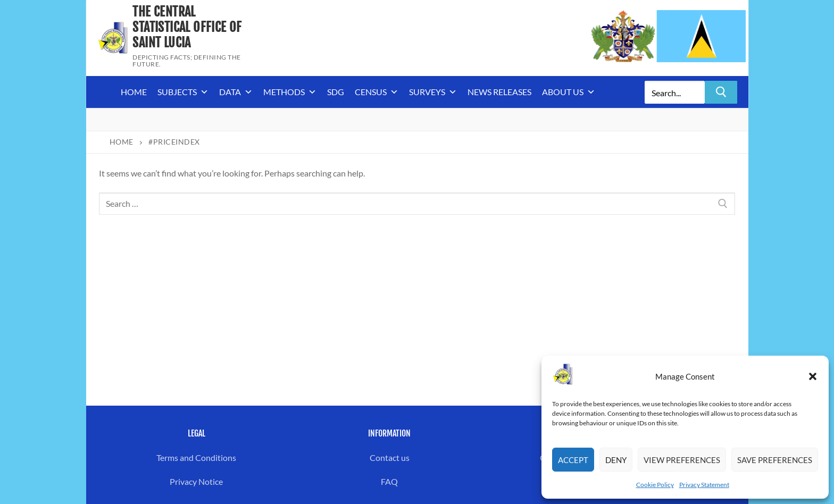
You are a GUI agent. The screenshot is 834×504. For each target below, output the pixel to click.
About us (569, 92)
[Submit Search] (721, 92)
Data (236, 92)
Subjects (183, 92)
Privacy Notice (196, 481)
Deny (616, 460)
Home (134, 92)
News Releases (499, 92)
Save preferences (775, 460)
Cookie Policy (655, 485)
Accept (573, 460)
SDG (336, 92)
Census (377, 92)
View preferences (682, 460)
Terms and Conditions (196, 457)
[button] (813, 376)
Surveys (433, 92)
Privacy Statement (704, 485)
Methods (290, 92)
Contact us (390, 457)
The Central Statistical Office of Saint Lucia (187, 27)
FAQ (389, 481)
